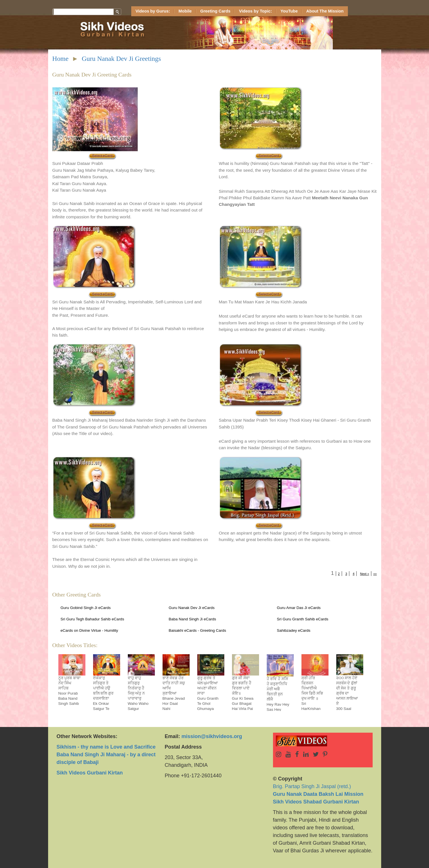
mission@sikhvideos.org (212, 736)
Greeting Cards (215, 11)
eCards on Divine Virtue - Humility (89, 630)
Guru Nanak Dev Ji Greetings (121, 59)
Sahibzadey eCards (294, 630)
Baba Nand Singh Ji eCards (193, 619)
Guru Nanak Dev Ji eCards (192, 608)
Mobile (185, 11)
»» (375, 574)
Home (60, 59)
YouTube (289, 11)
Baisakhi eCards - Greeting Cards (198, 630)
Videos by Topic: (255, 11)
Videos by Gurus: (153, 11)
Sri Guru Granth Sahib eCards (303, 619)
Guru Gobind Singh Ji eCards (86, 608)
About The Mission (325, 11)
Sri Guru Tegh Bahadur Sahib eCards (92, 619)
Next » (365, 574)
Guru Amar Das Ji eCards (299, 608)
